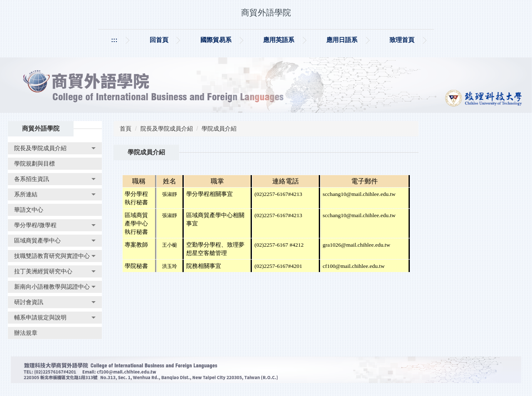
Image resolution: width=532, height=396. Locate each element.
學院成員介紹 (219, 129)
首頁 (126, 129)
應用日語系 (342, 40)
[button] (55, 148)
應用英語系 (279, 40)
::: (114, 40)
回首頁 (159, 40)
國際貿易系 (216, 40)
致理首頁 (402, 40)
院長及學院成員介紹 (167, 129)
